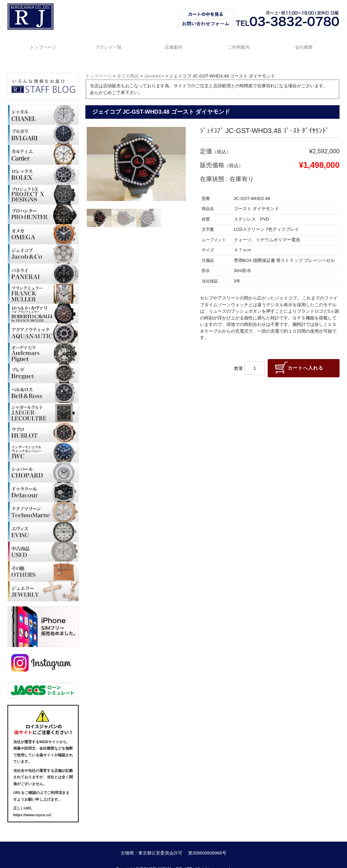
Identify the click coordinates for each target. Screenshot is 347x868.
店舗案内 (173, 43)
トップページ (41, 43)
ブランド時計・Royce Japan (27, 29)
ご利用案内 (240, 43)
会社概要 (306, 43)
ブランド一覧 (107, 43)
